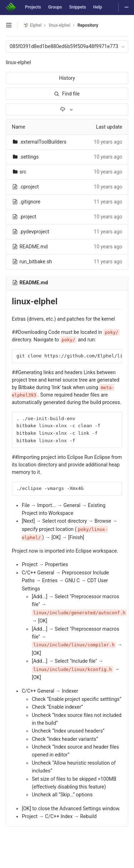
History (67, 78)
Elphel (32, 25)
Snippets (77, 7)
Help (98, 7)
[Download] (67, 109)
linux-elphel (18, 62)
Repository (88, 25)
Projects (33, 7)
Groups (55, 7)
